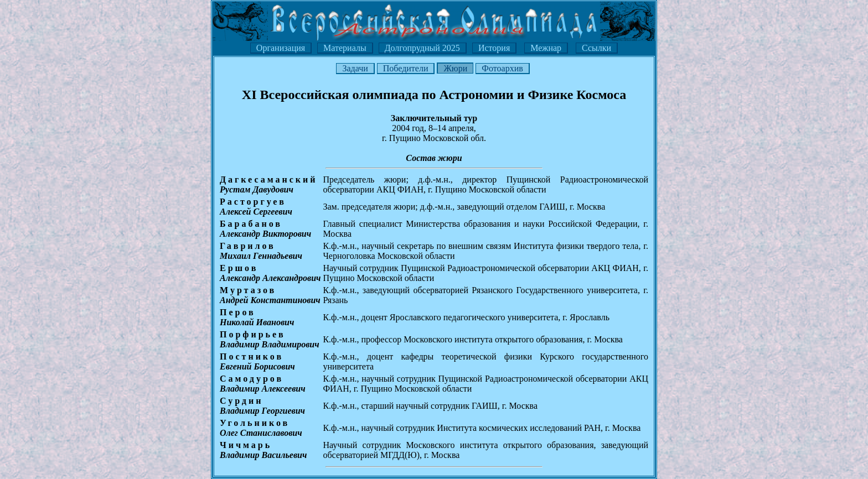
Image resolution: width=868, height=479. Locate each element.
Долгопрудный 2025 (422, 48)
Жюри (455, 68)
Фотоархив (502, 68)
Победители (406, 68)
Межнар (546, 48)
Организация (281, 48)
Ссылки (596, 48)
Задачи (355, 68)
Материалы (345, 48)
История (494, 48)
